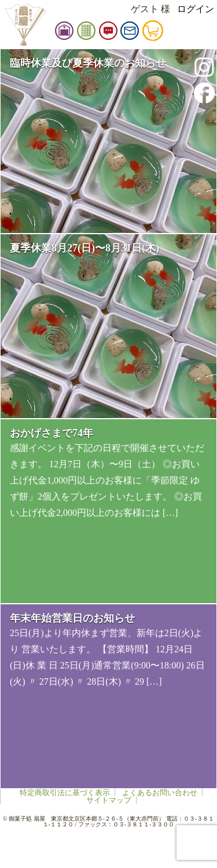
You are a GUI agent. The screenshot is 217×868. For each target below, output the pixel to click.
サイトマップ (109, 800)
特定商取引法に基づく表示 (65, 793)
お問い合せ (148, 33)
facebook (204, 93)
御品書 (105, 33)
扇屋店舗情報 (83, 33)
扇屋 (25, 25)
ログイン (196, 9)
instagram (204, 67)
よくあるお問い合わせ (160, 793)
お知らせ (127, 33)
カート (171, 33)
